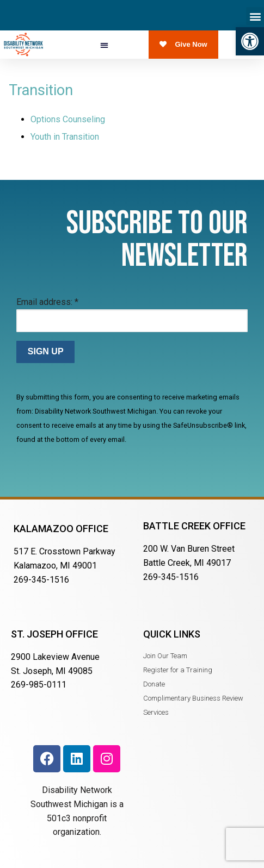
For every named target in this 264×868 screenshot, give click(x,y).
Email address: (47, 302)
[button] (250, 41)
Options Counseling (68, 119)
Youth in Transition (65, 137)
